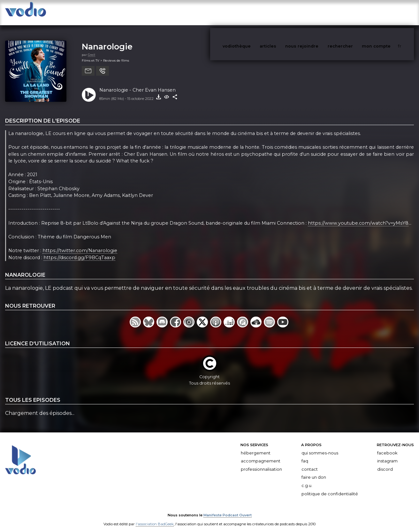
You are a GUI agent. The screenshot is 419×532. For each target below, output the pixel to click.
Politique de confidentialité (330, 487)
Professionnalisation (261, 463)
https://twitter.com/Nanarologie (80, 244)
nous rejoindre (315, 12)
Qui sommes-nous (320, 447)
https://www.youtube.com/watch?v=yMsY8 (358, 217)
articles (282, 12)
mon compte (387, 12)
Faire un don (314, 471)
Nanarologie (107, 40)
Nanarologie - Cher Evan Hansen (137, 84)
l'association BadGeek (155, 518)
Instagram (387, 455)
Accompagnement (261, 455)
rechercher (352, 12)
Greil (91, 48)
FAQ (305, 455)
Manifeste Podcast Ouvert (228, 509)
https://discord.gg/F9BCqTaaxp (79, 251)
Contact (310, 463)
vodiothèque (252, 12)
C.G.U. (307, 479)
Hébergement (256, 447)
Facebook (387, 447)
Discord (385, 463)
